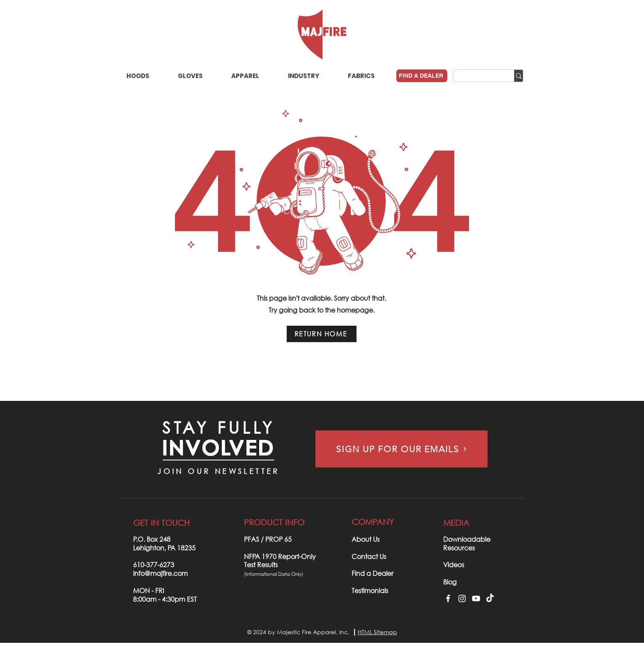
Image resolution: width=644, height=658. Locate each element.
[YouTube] (476, 598)
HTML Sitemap (377, 632)
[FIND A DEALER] (422, 76)
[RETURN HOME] (322, 334)
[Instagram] (462, 598)
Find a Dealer (373, 573)
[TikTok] (490, 598)
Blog (450, 582)
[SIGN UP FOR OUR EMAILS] (401, 449)
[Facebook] (448, 598)
